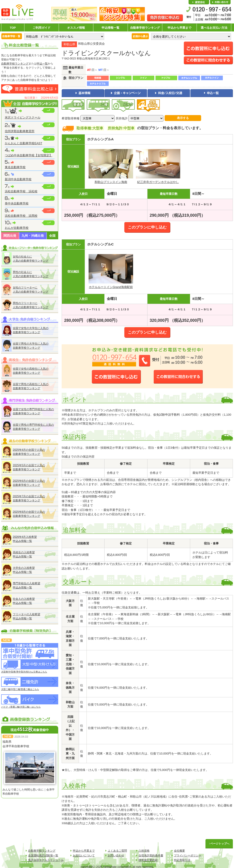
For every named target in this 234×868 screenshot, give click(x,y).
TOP (13, 28)
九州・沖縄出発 (33, 236)
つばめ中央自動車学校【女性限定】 (29, 155)
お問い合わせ (220, 2)
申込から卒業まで (179, 28)
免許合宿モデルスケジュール (46, 860)
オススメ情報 (76, 28)
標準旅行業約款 (148, 860)
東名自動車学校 (15, 167)
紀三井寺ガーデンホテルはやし (158, 182)
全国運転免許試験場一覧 (43, 855)
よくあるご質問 (117, 851)
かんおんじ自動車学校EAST (24, 143)
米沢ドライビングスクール (23, 117)
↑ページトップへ (219, 844)
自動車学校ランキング (145, 28)
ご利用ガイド (42, 28)
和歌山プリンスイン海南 (111, 182)
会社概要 (199, 2)
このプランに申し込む (147, 227)
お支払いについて (84, 855)
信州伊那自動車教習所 (20, 131)
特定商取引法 (182, 860)
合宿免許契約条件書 (151, 855)
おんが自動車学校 (17, 228)
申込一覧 (42, 64)
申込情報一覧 (110, 28)
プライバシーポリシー (188, 855)
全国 (52, 236)
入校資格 (144, 851)
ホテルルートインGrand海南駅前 (111, 287)
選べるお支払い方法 (214, 28)
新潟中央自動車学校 (18, 179)
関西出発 (10, 236)
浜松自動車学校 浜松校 (21, 191)
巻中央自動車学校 (17, 203)
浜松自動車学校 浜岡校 (21, 216)
